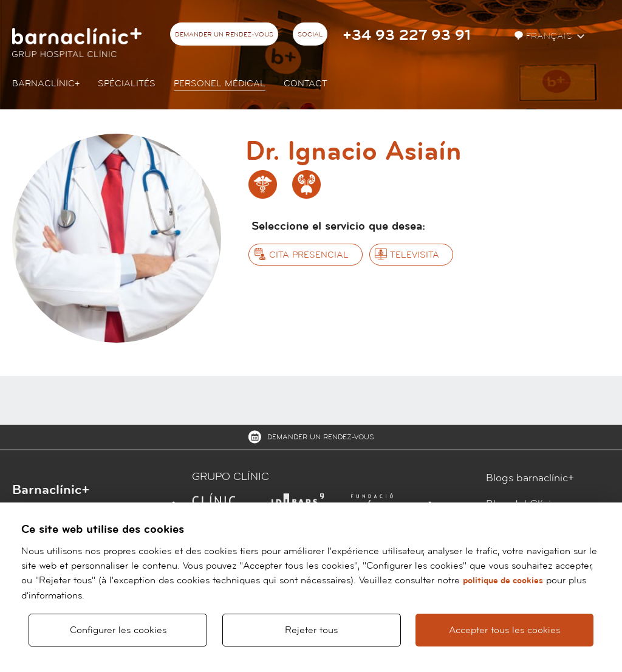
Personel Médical (220, 84)
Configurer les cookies (118, 630)
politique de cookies (503, 581)
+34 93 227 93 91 (407, 36)
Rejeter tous (311, 630)
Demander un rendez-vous (224, 35)
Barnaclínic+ (46, 84)
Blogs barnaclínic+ (530, 478)
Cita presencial (309, 255)
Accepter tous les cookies (504, 630)
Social (310, 35)
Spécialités (127, 84)
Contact (306, 84)
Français (544, 36)
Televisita (415, 255)
